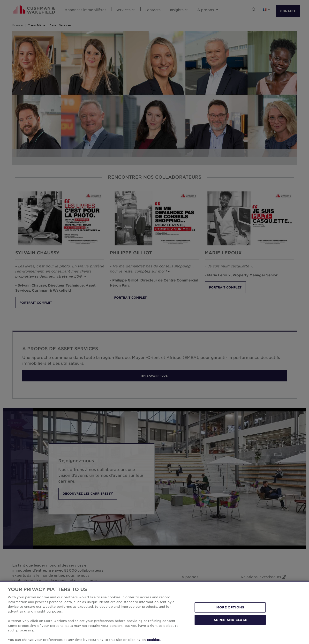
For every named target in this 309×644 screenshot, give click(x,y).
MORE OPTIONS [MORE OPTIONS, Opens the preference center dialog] (230, 612)
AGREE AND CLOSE (230, 625)
